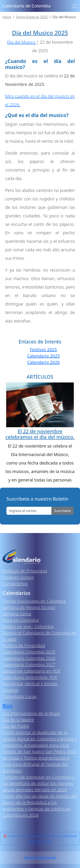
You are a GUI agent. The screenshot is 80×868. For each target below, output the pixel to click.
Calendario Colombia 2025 (29, 652)
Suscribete (63, 511)
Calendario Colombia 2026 (29, 658)
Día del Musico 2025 (40, 33)
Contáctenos (15, 584)
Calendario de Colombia (27, 6)
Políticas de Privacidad (25, 571)
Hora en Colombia (21, 620)
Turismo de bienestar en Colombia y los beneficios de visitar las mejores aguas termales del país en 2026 (39, 783)
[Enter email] (29, 511)
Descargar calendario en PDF (31, 671)
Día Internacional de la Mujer (32, 713)
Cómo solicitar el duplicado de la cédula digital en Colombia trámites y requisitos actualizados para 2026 (40, 739)
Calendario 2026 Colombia (40, 858)
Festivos (11, 690)
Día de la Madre (18, 720)
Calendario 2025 (43, 356)
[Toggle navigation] (74, 6)
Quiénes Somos (18, 577)
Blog (7, 706)
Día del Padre (16, 726)
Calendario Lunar (20, 696)
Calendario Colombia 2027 (29, 665)
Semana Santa (17, 614)
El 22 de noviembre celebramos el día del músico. (40, 434)
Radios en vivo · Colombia (28, 626)
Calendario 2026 (43, 362)
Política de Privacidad (24, 645)
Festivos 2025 (43, 350)
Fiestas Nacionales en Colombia (34, 601)
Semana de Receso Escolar (29, 607)
